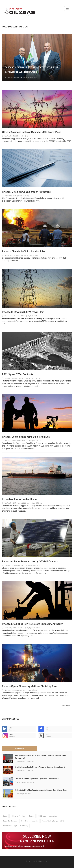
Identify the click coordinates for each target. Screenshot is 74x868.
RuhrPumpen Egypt (10, 826)
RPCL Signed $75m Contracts (18, 374)
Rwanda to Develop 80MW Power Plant (23, 312)
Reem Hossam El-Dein (30, 77)
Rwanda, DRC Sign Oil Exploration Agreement (26, 192)
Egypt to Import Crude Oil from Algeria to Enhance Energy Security (40, 767)
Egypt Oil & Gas (36, 378)
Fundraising (24, 826)
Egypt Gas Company (10, 821)
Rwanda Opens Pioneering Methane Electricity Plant (30, 686)
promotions (53, 816)
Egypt (5, 816)
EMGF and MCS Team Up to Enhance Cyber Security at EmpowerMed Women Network (31, 70)
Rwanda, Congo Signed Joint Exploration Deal (26, 437)
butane (32, 816)
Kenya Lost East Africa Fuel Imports (21, 499)
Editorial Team (33, 255)
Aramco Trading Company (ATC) (53, 821)
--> (5, 736)
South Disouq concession (30, 821)
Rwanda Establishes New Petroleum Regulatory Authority (32, 624)
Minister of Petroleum (18, 816)
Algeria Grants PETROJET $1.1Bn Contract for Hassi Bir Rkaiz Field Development (40, 757)
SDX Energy (42, 816)
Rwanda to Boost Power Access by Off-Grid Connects (30, 561)
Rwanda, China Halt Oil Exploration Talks (24, 251)
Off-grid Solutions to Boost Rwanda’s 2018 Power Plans (31, 132)
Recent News (19, 749)
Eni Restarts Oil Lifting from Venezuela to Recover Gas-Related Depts (41, 790)
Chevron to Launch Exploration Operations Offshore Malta (37, 779)
